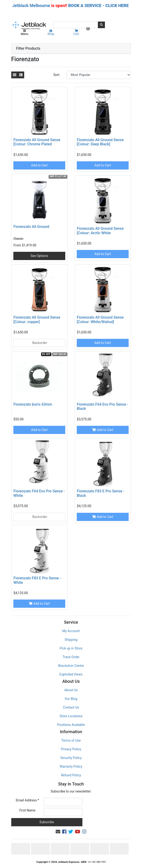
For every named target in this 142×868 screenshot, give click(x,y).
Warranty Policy (71, 766)
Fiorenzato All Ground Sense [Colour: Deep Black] (100, 142)
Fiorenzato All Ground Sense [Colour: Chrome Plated (37, 142)
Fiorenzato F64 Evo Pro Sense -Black (102, 407)
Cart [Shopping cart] (81, 32)
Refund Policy (71, 775)
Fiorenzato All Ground (31, 227)
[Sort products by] (99, 75)
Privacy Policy (71, 749)
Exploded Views (71, 674)
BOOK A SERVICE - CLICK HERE (98, 6)
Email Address (27, 800)
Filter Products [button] (28, 49)
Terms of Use (71, 740)
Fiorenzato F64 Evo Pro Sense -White (39, 493)
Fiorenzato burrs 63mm (33, 404)
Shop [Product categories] (51, 33)
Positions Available (71, 725)
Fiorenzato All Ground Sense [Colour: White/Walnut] (100, 320)
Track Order (71, 657)
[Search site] (101, 25)
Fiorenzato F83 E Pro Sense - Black (101, 493)
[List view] (21, 75)
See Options (39, 256)
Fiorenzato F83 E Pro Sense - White (37, 580)
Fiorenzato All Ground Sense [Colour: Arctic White (100, 231)
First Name (27, 810)
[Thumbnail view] (15, 75)
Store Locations (71, 716)
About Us (71, 690)
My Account (71, 631)
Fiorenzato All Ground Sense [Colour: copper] (37, 320)
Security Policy (71, 758)
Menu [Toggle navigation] (24, 33)
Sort (56, 75)
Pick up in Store (71, 648)
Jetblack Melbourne (31, 6)
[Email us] (58, 832)
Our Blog (71, 699)
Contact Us (71, 707)
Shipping (71, 640)
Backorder (39, 343)
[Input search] (76, 25)
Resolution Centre (71, 666)
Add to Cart (39, 165)
